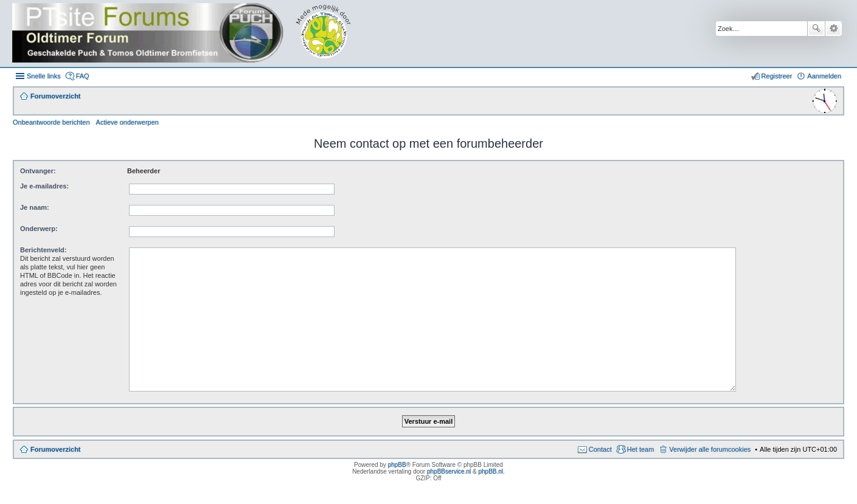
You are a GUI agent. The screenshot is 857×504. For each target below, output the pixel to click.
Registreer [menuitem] (777, 76)
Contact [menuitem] (600, 449)
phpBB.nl (491, 471)
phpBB (397, 465)
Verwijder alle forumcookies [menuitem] (710, 449)
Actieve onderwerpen (127, 122)
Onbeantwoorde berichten (51, 122)
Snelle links (44, 76)
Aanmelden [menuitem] (824, 76)
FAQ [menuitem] (83, 76)
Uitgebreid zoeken (834, 29)
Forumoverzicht (56, 449)
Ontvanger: (38, 171)
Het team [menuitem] (641, 449)
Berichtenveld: (43, 250)
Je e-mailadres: (44, 186)
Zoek (816, 29)
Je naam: (35, 207)
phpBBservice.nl (449, 471)
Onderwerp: (39, 229)
